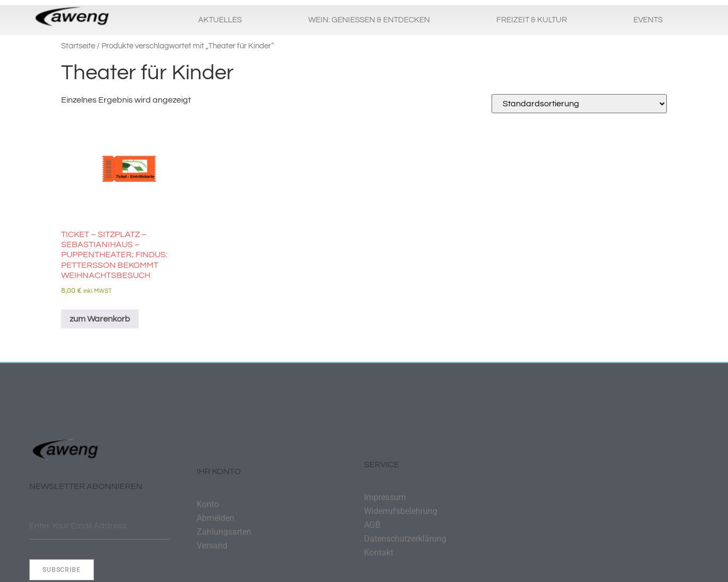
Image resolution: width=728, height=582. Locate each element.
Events (648, 20)
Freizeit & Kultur (532, 20)
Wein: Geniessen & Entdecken (369, 20)
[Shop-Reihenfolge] (579, 104)
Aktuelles (220, 20)
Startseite (78, 46)
